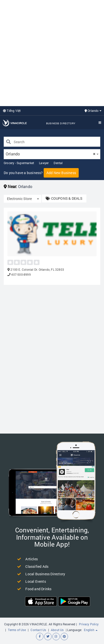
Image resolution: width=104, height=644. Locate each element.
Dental (58, 163)
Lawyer (44, 163)
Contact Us (38, 630)
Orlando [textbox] (51, 154)
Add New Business (61, 173)
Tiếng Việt (12, 111)
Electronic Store (19, 199)
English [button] (91, 630)
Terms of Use (17, 630)
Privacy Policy (89, 624)
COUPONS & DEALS (64, 198)
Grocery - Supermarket (19, 163)
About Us (57, 630)
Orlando (93, 111)
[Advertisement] (52, 52)
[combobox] (52, 154)
